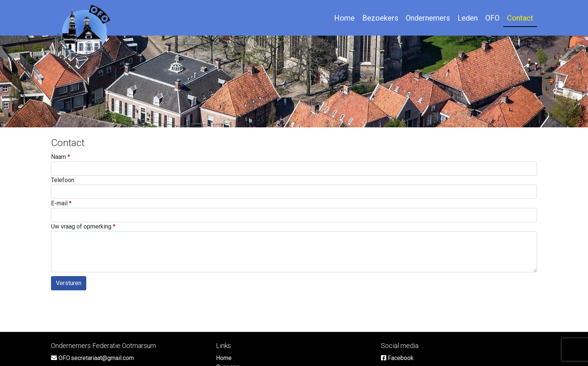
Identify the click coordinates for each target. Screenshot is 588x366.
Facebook (397, 358)
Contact (520, 18)
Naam (58, 157)
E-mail (59, 203)
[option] (294, 81)
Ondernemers (428, 18)
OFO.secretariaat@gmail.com (92, 358)
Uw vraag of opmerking (81, 226)
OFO (492, 18)
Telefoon (63, 180)
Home (344, 18)
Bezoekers (380, 18)
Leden (468, 18)
